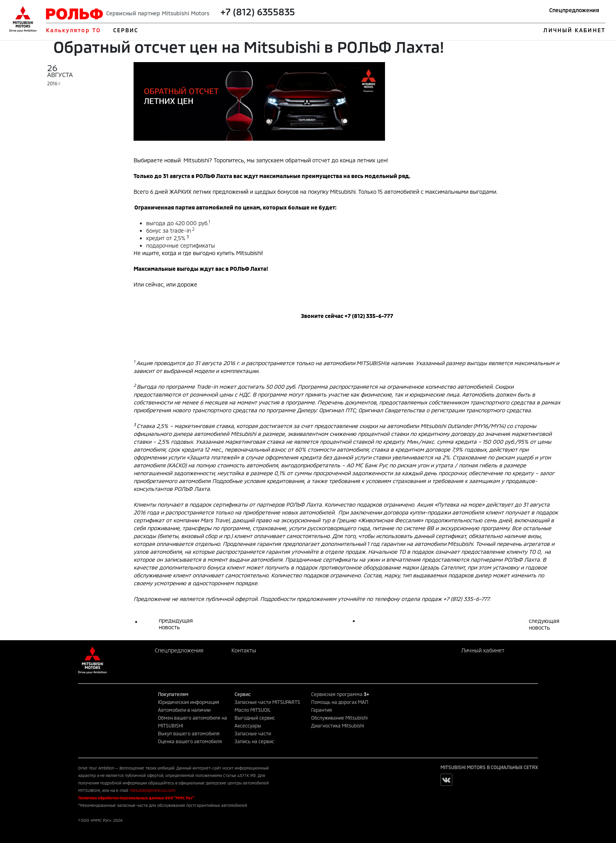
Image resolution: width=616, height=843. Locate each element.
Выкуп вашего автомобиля (189, 733)
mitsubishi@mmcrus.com (152, 790)
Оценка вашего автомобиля (190, 741)
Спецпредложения (574, 10)
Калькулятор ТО (73, 30)
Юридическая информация (189, 702)
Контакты (244, 650)
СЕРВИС (126, 30)
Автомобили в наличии (184, 710)
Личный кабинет (483, 650)
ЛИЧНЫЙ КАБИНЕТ (574, 30)
